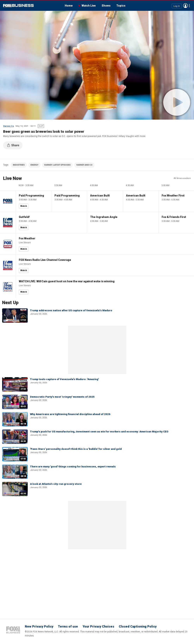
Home (69, 6)
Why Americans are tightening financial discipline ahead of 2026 (70, 414)
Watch (24, 206)
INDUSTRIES (19, 165)
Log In (177, 6)
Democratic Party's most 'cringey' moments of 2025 (62, 397)
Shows (106, 6)
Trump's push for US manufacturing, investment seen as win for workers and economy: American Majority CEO (99, 432)
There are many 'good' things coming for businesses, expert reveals (73, 467)
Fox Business (18, 6)
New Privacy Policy (39, 627)
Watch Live (89, 6)
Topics (121, 6)
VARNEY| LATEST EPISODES (57, 165)
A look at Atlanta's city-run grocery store (56, 484)
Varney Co (9, 126)
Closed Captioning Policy (138, 627)
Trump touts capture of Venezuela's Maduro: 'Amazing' (64, 379)
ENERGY (34, 165)
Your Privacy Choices (98, 627)
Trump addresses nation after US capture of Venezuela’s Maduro (71, 310)
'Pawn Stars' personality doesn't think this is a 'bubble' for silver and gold (76, 449)
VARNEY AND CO (84, 165)
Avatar (185, 6)
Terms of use (68, 627)
